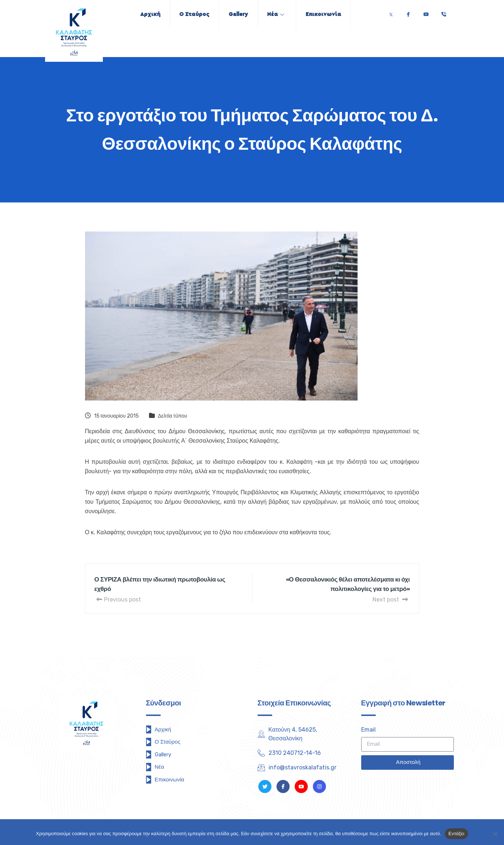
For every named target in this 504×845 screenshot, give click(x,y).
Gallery (238, 14)
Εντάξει (456, 834)
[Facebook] (408, 13)
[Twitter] (391, 13)
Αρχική (144, 14)
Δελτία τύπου (173, 416)
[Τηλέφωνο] (444, 13)
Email (368, 730)
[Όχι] (495, 834)
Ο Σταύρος (191, 14)
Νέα (279, 14)
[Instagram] (319, 786)
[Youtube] (426, 13)
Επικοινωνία (330, 14)
